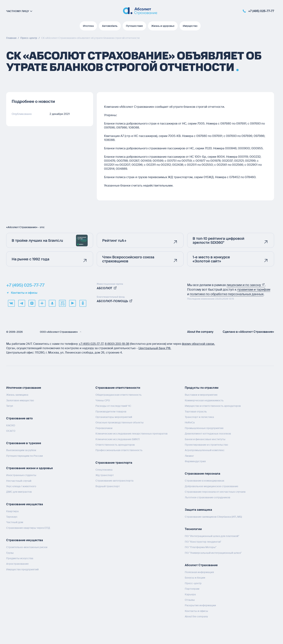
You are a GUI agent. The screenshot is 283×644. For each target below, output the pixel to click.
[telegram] (22, 303)
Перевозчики (104, 428)
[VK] (11, 303)
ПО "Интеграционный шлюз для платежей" (212, 536)
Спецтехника (104, 470)
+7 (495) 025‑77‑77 (91, 344)
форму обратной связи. (198, 344)
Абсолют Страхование (201, 565)
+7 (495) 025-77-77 (25, 285)
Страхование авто (19, 418)
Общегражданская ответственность (119, 395)
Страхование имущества (25, 504)
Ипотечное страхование (24, 388)
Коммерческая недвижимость (204, 400)
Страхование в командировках (205, 481)
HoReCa (190, 422)
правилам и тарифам (254, 290)
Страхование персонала (202, 474)
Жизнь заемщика (17, 395)
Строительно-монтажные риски (27, 547)
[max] (32, 303)
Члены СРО (103, 400)
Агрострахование (17, 564)
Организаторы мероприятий (114, 417)
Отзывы (190, 600)
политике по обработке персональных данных (227, 294)
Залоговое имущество (20, 400)
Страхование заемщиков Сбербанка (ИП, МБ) (213, 517)
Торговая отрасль (196, 412)
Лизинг (189, 456)
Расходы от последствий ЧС (113, 406)
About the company (200, 332)
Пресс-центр (193, 583)
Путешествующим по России (25, 456)
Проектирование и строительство (206, 445)
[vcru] (62, 303)
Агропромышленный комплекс (205, 450)
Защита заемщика (198, 510)
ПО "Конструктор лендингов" (203, 542)
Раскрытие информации (200, 605)
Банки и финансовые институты (205, 439)
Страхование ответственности (118, 388)
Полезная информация (199, 572)
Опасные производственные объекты (120, 422)
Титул (10, 406)
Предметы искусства (20, 558)
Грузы (10, 553)
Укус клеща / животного (21, 486)
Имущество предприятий (22, 569)
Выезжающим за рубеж (21, 450)
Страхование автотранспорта (114, 481)
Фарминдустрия (195, 461)
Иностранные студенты (21, 475)
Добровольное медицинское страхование (211, 486)
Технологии (193, 529)
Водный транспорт (108, 486)
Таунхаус (12, 517)
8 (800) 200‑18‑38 (117, 344)
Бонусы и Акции (195, 578)
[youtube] (73, 303)
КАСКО (11, 425)
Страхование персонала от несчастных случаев (215, 492)
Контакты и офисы (22, 293)
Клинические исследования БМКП (118, 439)
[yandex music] (52, 303)
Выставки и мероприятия (201, 395)
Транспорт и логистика (199, 417)
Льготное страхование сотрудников (207, 497)
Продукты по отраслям (202, 388)
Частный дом (15, 522)
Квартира (12, 511)
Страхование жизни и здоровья (29, 468)
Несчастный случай (19, 481)
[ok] (83, 303)
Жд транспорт (105, 475)
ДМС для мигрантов (19, 492)
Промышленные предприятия (204, 428)
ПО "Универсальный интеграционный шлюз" (213, 553)
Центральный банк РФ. (155, 348)
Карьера (190, 594)
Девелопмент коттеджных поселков (208, 434)
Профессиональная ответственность (119, 450)
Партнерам (192, 589)
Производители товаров (111, 412)
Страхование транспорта (114, 463)
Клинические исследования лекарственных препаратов (131, 434)
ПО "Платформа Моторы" (201, 547)
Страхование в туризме (24, 443)
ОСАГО (11, 431)
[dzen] (42, 303)
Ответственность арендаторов (115, 445)
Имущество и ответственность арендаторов (213, 406)
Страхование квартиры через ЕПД (28, 528)
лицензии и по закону (246, 285)
